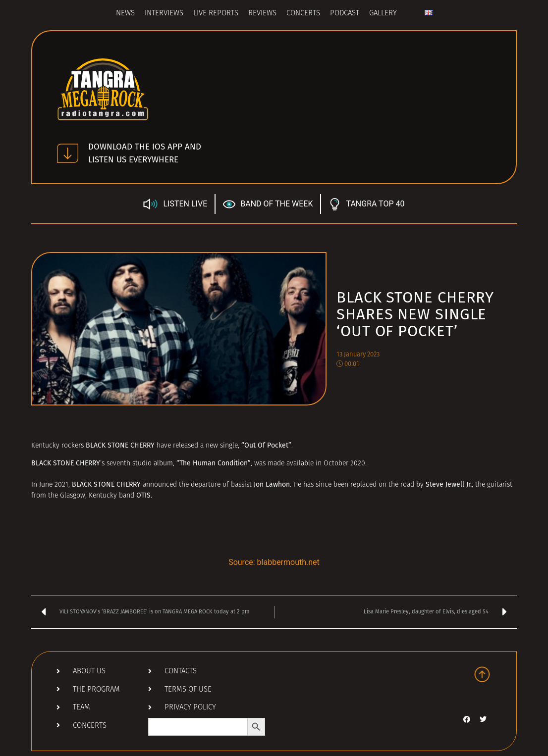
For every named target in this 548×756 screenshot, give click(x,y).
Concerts (303, 14)
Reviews (262, 14)
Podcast (345, 14)
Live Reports (216, 14)
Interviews (164, 14)
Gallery (383, 14)
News (125, 14)
